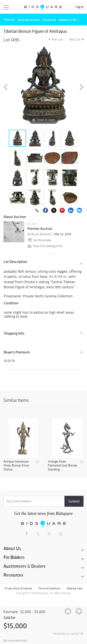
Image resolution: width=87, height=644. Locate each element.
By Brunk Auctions (39, 234)
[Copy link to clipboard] (37, 211)
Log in (80, 7)
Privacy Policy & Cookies (18, 588)
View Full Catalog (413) (45, 246)
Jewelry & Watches (72, 20)
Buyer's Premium (17, 352)
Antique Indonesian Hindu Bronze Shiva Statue (16, 466)
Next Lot (76, 39)
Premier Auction (40, 229)
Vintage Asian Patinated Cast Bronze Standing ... (62, 466)
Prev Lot (55, 39)
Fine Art (9, 20)
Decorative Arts (29, 20)
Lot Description (15, 262)
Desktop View (75, 588)
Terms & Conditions (49, 588)
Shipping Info (14, 333)
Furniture (49, 20)
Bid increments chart (15, 641)
